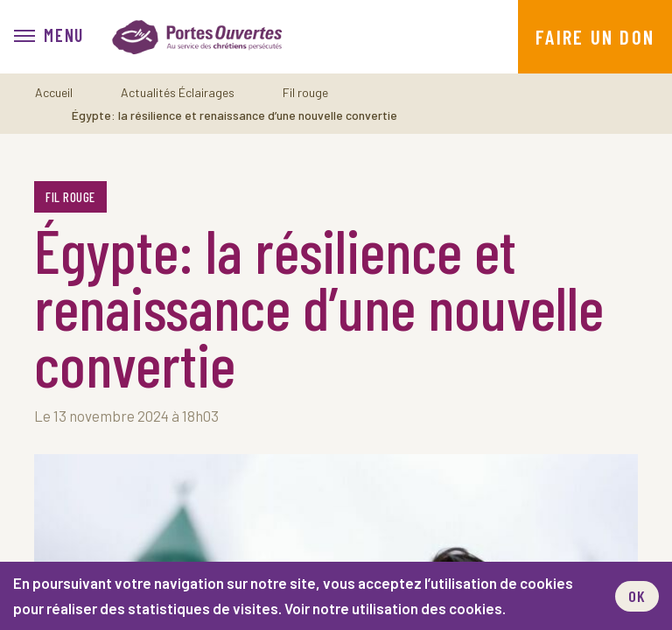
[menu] (49, 37)
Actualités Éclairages (178, 92)
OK (637, 596)
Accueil (54, 92)
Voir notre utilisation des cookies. (395, 608)
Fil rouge (305, 92)
